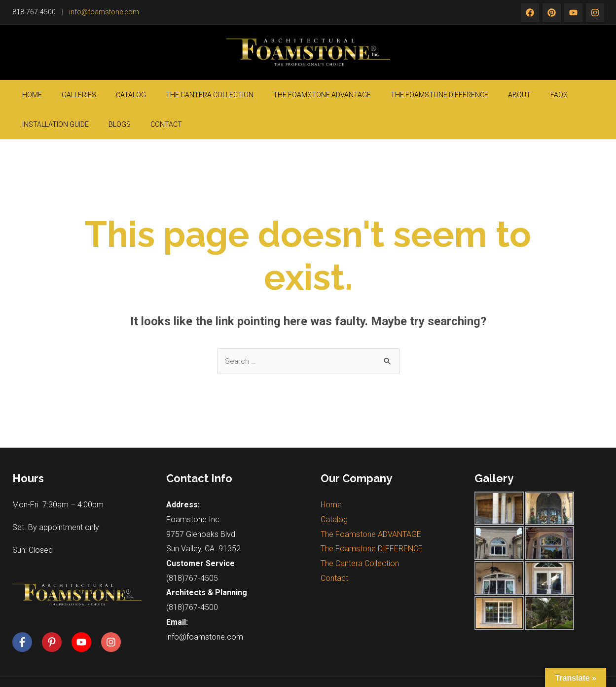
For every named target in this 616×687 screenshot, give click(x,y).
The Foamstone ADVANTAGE (260, 95)
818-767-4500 (34, 12)
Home (30, 95)
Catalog (99, 95)
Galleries (62, 95)
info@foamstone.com (104, 12)
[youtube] (85, 613)
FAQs (453, 95)
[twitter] (552, 13)
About (428, 95)
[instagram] (573, 13)
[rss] (595, 13)
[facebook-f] (26, 613)
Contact (581, 95)
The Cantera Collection (163, 95)
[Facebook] (530, 13)
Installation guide (500, 95)
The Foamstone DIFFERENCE (363, 95)
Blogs (549, 95)
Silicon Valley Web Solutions (482, 668)
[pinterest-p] (56, 613)
